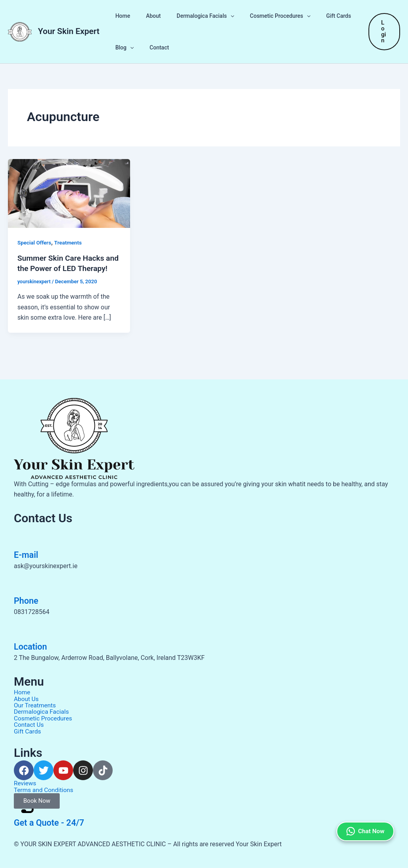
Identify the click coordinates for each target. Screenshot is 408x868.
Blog (122, 47)
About (146, 16)
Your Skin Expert (69, 31)
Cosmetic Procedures (263, 16)
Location (32, 648)
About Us (27, 700)
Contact (152, 47)
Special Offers (35, 243)
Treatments (70, 243)
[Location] (24, 629)
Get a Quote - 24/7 (53, 823)
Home (121, 16)
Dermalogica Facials (194, 16)
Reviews (25, 784)
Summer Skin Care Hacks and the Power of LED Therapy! (62, 268)
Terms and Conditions (45, 790)
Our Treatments (36, 706)
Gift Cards (317, 16)
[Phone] (24, 583)
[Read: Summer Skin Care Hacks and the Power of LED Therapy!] (69, 193)
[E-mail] (24, 537)
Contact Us (29, 725)
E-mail (27, 556)
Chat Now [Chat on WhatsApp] (364, 815)
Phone (27, 602)
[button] (219, 16)
